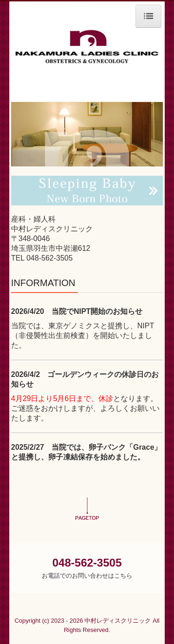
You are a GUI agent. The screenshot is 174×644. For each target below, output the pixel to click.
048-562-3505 (50, 258)
